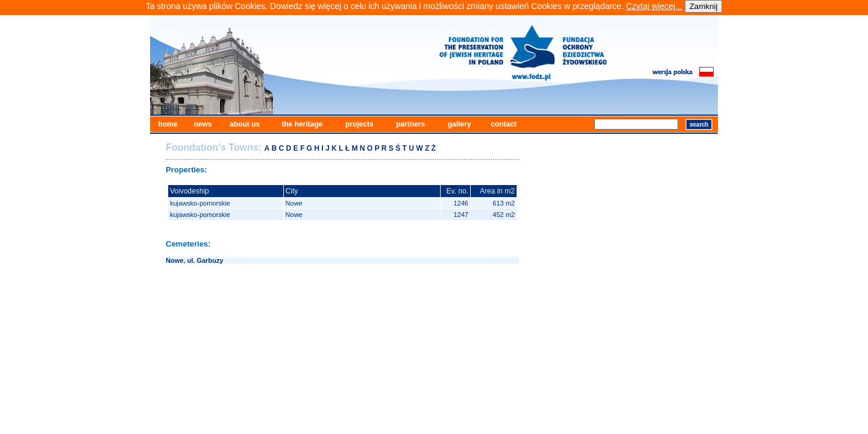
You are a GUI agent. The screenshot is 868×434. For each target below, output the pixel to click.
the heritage (302, 124)
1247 (461, 215)
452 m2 (504, 215)
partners (410, 124)
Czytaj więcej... (654, 6)
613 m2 (504, 203)
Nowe (294, 203)
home (168, 124)
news (203, 124)
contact (504, 124)
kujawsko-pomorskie (200, 203)
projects (360, 124)
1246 (461, 203)
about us (245, 124)
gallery (460, 124)
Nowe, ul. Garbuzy (194, 260)
